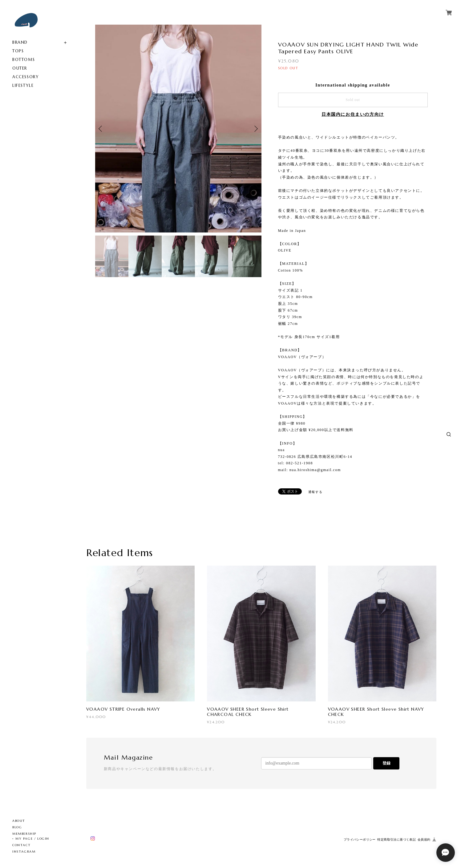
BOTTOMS (24, 60)
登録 (386, 763)
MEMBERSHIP (24, 834)
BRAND (20, 42)
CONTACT (21, 845)
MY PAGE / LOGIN (32, 839)
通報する (315, 492)
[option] (178, 129)
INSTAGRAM (24, 852)
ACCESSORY (26, 77)
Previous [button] (101, 129)
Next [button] (255, 129)
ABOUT (19, 821)
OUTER (20, 68)
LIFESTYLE (23, 85)
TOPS (18, 51)
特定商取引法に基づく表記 (396, 840)
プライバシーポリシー (360, 840)
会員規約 (424, 840)
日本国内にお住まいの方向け (353, 114)
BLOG (17, 827)
